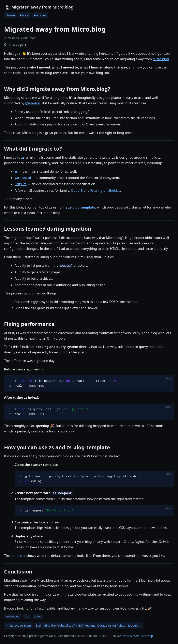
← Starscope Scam (18, 625)
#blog (38, 616)
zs (16, 171)
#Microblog (12, 616)
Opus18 (77, 190)
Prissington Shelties (105, 190)
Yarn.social (23, 178)
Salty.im (21, 184)
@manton (33, 103)
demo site (18, 556)
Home (10, 15)
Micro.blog (161, 59)
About (24, 15)
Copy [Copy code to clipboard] (168, 379)
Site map (147, 636)
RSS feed (133, 636)
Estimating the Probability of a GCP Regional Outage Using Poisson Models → (89, 625)
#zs (27, 616)
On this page (14, 45)
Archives (40, 15)
